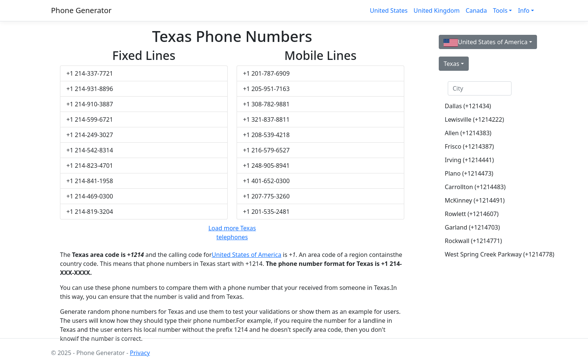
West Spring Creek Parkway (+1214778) (483, 254)
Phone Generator (81, 10)
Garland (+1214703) (472, 227)
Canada (476, 10)
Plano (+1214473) (469, 173)
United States (389, 10)
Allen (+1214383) (468, 133)
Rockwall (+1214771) (473, 241)
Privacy (140, 353)
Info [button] (524, 10)
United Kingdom (437, 10)
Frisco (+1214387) (469, 146)
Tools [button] (500, 10)
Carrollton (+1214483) (475, 187)
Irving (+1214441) (469, 160)
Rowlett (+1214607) (472, 214)
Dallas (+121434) (468, 106)
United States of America (247, 255)
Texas (451, 64)
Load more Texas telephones (232, 233)
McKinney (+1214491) (475, 200)
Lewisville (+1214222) (474, 119)
